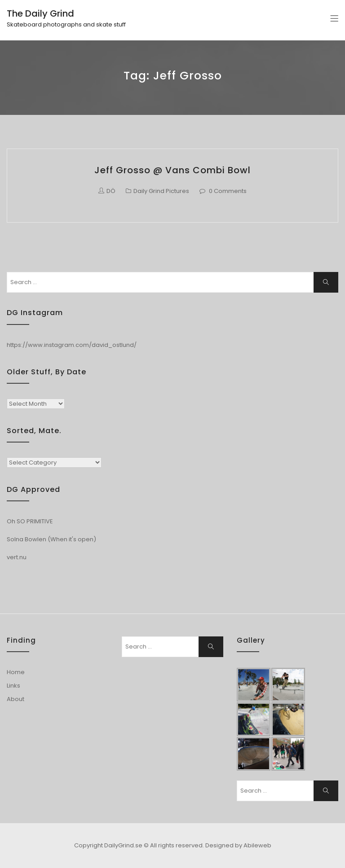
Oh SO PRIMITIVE (30, 521)
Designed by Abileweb (238, 845)
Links (13, 686)
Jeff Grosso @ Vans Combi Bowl (172, 170)
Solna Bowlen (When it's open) (51, 539)
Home (16, 672)
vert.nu (17, 557)
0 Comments (228, 191)
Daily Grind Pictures (161, 191)
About (15, 699)
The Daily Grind (40, 13)
